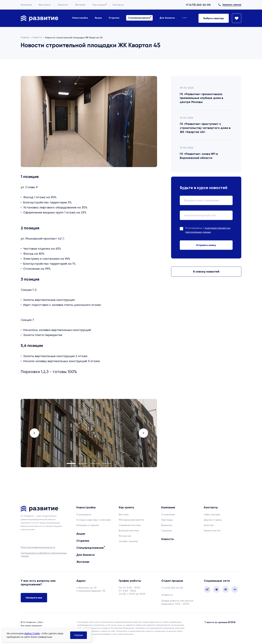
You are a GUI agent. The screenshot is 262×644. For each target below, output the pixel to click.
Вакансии (167, 525)
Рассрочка (125, 536)
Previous (34, 433)
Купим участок (212, 531)
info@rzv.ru (167, 595)
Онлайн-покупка (128, 541)
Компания (26, 5)
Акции (98, 18)
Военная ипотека (129, 531)
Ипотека (124, 514)
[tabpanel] (89, 433)
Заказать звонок (232, 5)
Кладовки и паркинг (88, 525)
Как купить (45, 5)
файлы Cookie (32, 633)
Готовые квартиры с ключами (93, 520)
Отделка (114, 18)
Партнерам (99, 5)
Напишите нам (34, 598)
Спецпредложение (139, 18)
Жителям (80, 5)
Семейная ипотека (130, 525)
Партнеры (167, 520)
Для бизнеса (167, 18)
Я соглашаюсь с (208, 230)
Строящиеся (84, 514)
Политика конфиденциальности (38, 547)
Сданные (167, 531)
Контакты (118, 5)
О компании (168, 514)
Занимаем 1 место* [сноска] (30, 523)
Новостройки (80, 18)
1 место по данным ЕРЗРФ (220, 622)
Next (143, 433)
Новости (63, 5)
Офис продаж (212, 514)
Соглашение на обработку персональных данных (44, 555)
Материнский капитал (132, 520)
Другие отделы (213, 520)
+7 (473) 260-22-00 (198, 5)
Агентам (209, 525)
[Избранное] (235, 18)
